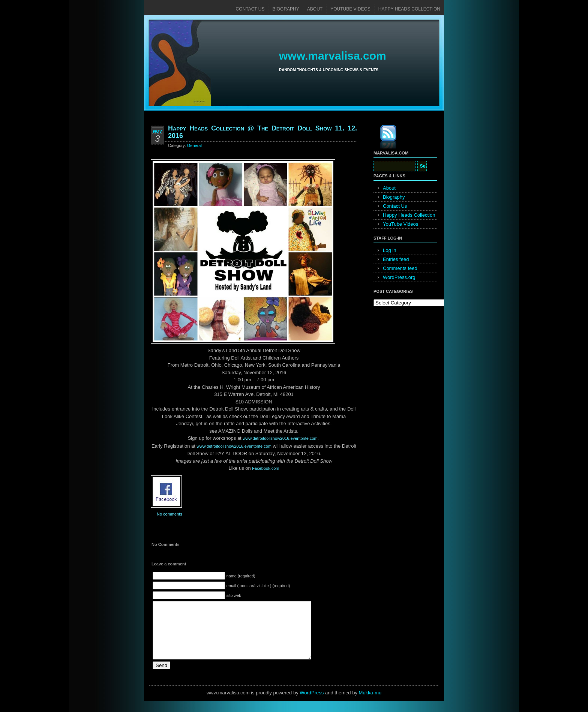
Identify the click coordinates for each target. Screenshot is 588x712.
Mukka (366, 704)
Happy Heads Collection (409, 9)
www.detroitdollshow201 (280, 438)
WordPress (312, 704)
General (194, 145)
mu (378, 704)
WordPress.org (399, 277)
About (315, 9)
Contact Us (250, 9)
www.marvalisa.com (333, 56)
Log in (389, 250)
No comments (169, 514)
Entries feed (396, 259)
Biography (286, 9)
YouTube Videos (350, 9)
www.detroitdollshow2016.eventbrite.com (234, 446)
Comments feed (400, 268)
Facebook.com (265, 468)
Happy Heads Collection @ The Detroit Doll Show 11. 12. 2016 (262, 132)
